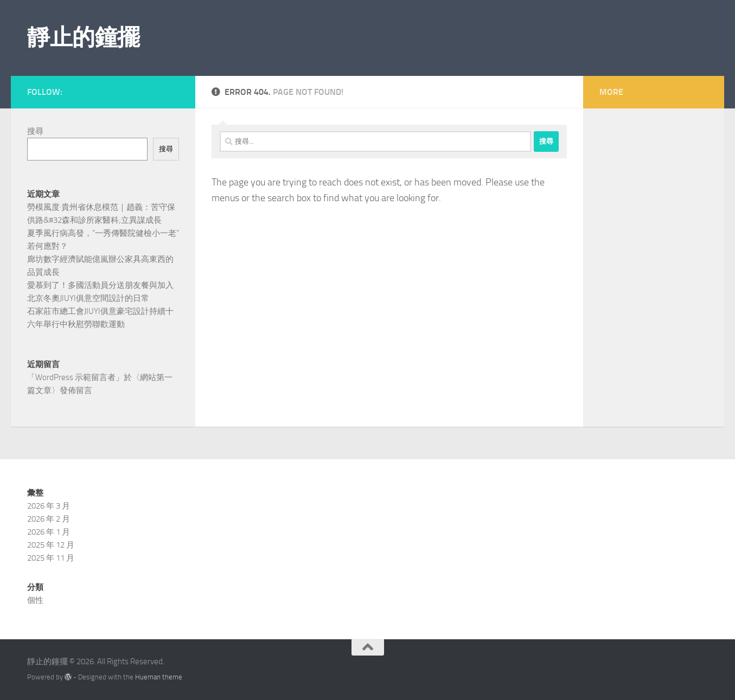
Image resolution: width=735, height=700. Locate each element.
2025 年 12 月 (51, 545)
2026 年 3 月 (49, 506)
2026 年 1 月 (49, 532)
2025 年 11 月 (51, 558)
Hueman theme (159, 677)
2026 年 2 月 (49, 519)
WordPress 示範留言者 (75, 377)
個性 (35, 600)
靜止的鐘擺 (84, 37)
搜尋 (35, 131)
